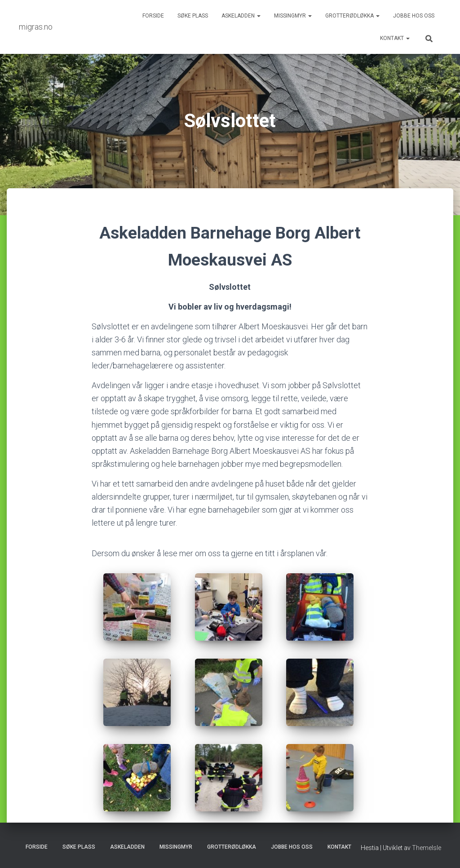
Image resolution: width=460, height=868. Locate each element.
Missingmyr (293, 16)
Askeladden (241, 16)
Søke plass (193, 16)
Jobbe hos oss (414, 16)
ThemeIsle (427, 848)
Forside (153, 16)
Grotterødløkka (352, 16)
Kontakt (395, 38)
